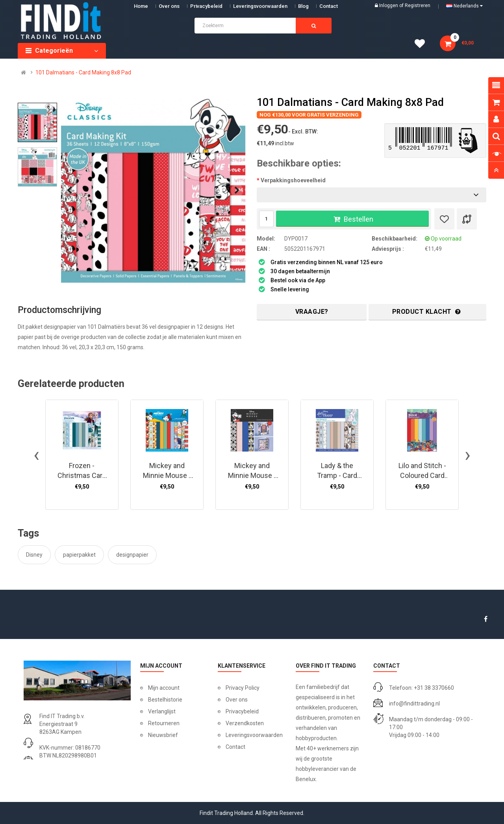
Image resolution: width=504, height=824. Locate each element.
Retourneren (164, 723)
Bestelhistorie (165, 700)
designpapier (132, 555)
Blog (303, 6)
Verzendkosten (245, 723)
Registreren (418, 6)
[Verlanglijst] (444, 219)
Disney (34, 555)
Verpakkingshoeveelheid (293, 180)
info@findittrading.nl (414, 704)
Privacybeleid (206, 6)
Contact (235, 747)
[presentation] (69, 191)
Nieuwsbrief (163, 735)
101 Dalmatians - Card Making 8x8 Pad (83, 72)
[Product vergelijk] (467, 219)
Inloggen (389, 6)
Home (141, 6)
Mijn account (164, 688)
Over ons (169, 6)
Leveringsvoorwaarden (260, 6)
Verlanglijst (162, 711)
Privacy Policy (243, 688)
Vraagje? (312, 312)
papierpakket (79, 555)
